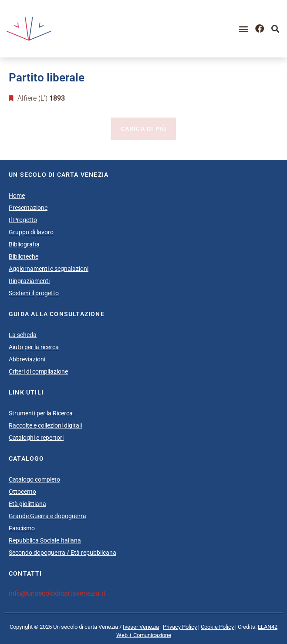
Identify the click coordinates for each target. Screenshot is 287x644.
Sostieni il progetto (34, 293)
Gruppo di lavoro (31, 232)
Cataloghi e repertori (36, 438)
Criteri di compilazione (38, 371)
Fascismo (22, 528)
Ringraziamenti (29, 281)
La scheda (23, 335)
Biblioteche (24, 256)
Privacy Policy (180, 627)
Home (17, 196)
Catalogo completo (34, 479)
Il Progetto (23, 220)
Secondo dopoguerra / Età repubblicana (62, 553)
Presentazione (28, 208)
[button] (244, 29)
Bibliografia (24, 244)
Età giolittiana (27, 504)
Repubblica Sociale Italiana (45, 540)
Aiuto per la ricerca (34, 347)
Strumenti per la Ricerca (41, 413)
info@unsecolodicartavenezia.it (57, 593)
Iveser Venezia (141, 627)
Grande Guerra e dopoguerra (47, 516)
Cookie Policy (217, 627)
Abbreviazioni (27, 359)
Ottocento (22, 492)
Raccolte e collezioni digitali (45, 425)
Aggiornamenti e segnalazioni (49, 269)
